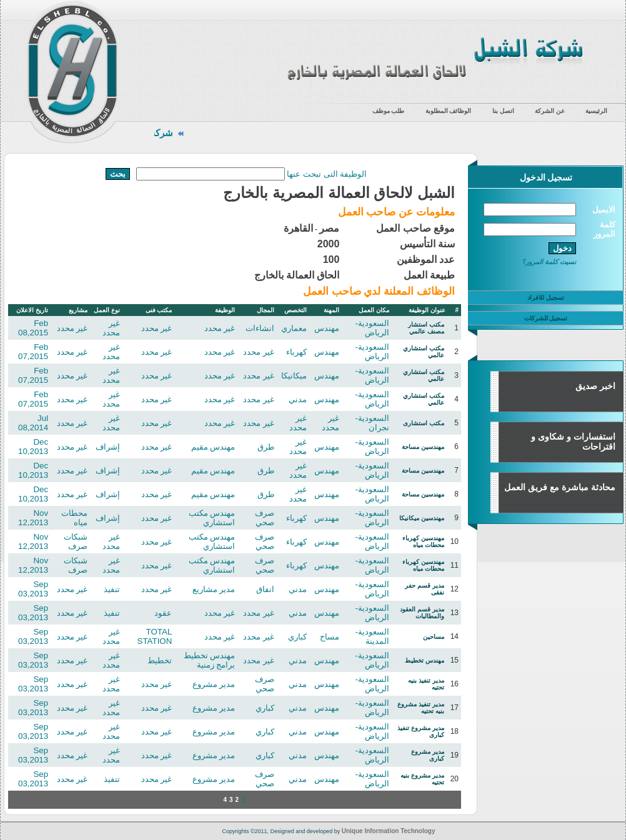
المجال (266, 310)
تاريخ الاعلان (32, 310)
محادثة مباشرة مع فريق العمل (560, 487)
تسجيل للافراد (546, 298)
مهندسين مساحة (423, 447)
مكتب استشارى (424, 423)
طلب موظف (389, 111)
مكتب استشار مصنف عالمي (426, 328)
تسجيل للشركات (546, 318)
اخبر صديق (595, 386)
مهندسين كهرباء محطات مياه (423, 541)
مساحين (434, 637)
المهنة (331, 310)
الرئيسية (596, 111)
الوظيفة (225, 310)
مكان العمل (374, 310)
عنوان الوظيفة (427, 310)
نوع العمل (107, 310)
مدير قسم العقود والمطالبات (422, 613)
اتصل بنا (503, 111)
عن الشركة (550, 111)
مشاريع (78, 310)
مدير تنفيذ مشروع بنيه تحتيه (421, 708)
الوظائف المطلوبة (449, 111)
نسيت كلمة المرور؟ (549, 262)
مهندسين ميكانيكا (422, 518)
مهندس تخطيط (425, 660)
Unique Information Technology (389, 831)
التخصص (296, 310)
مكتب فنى (159, 310)
